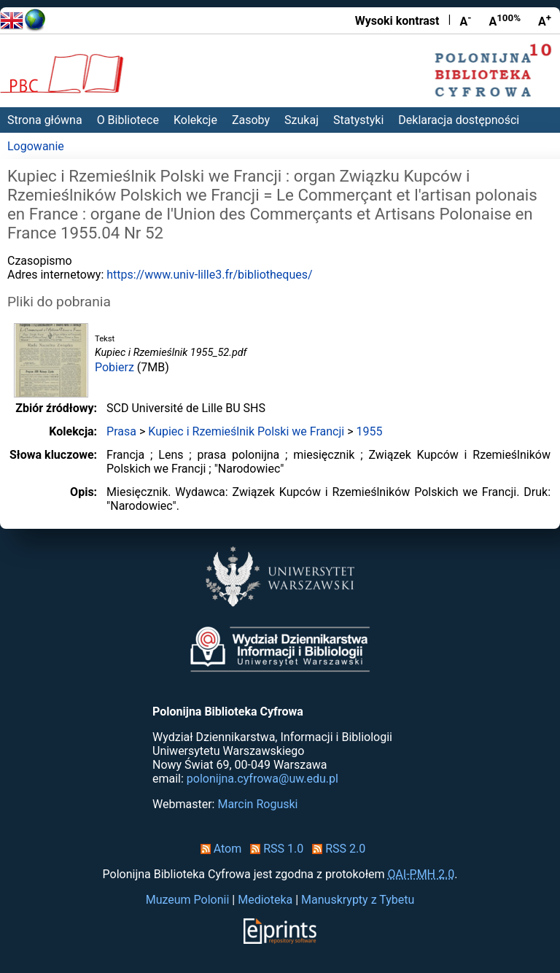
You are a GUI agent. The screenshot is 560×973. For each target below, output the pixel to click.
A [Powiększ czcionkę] (545, 20)
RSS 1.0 (274, 849)
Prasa (121, 431)
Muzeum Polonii (188, 900)
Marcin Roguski (257, 804)
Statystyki (358, 120)
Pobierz (114, 367)
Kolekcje (195, 120)
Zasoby (251, 120)
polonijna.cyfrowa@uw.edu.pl (262, 779)
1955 (369, 431)
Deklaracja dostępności (459, 120)
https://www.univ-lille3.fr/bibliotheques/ (209, 275)
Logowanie (36, 146)
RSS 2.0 (336, 849)
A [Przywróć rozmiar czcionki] (505, 20)
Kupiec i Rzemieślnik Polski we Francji (246, 431)
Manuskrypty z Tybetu (358, 900)
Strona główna (45, 120)
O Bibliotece (128, 120)
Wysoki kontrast (397, 21)
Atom (218, 849)
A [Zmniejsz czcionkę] (465, 20)
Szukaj (302, 120)
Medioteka (265, 900)
